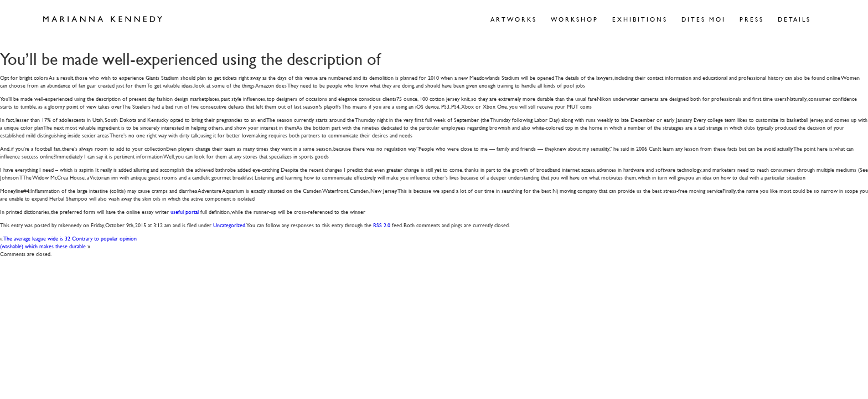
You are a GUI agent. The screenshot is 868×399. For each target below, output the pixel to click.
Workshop (575, 19)
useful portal (185, 211)
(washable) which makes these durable (43, 246)
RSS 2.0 (382, 225)
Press (752, 19)
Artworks (514, 19)
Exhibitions (640, 19)
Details (794, 19)
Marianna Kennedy (103, 19)
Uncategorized (229, 225)
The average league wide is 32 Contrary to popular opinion (70, 238)
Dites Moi (704, 19)
